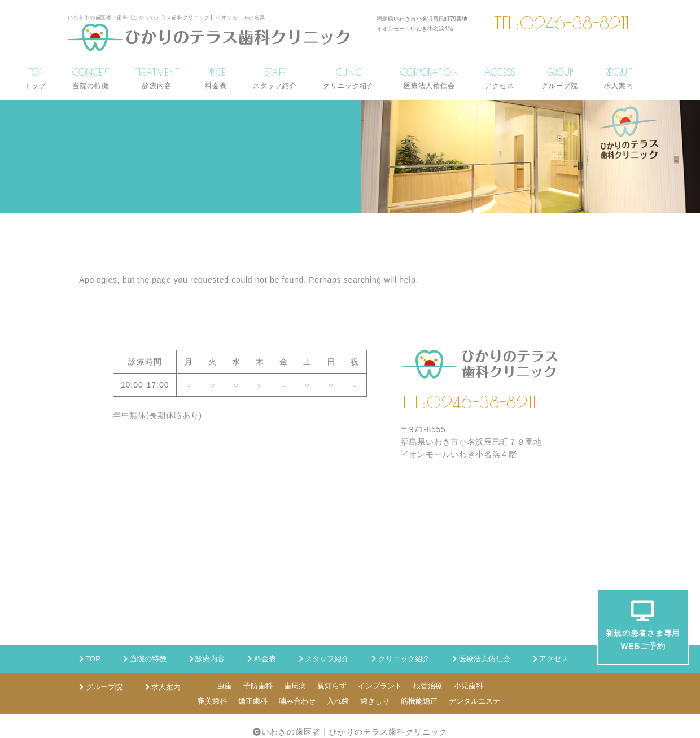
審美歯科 (212, 701)
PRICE (216, 78)
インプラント (380, 686)
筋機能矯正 (419, 701)
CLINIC (349, 78)
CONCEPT (91, 78)
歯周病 (295, 686)
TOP (35, 78)
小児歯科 (469, 686)
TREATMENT (157, 78)
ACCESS (500, 78)
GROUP (560, 78)
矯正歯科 (253, 701)
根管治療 (428, 686)
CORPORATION (429, 78)
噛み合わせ (297, 701)
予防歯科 (258, 686)
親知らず (332, 686)
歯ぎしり (375, 701)
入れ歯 (338, 701)
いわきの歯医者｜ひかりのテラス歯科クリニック (355, 732)
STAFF (275, 78)
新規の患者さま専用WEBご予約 (643, 625)
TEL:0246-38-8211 (562, 23)
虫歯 (225, 686)
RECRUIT (619, 78)
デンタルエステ (474, 701)
